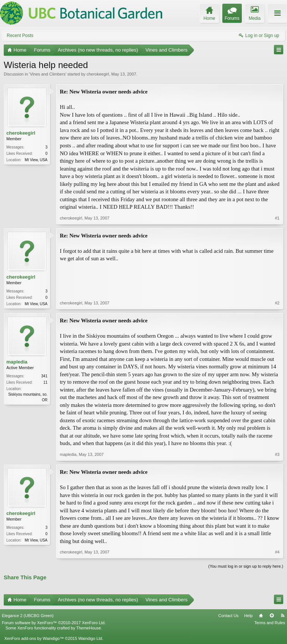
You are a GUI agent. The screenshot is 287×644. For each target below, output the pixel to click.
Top (272, 616)
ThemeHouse (89, 628)
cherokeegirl (98, 74)
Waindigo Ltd (90, 638)
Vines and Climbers (48, 74)
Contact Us (228, 616)
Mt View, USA (36, 160)
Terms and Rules (270, 623)
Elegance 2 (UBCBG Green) (28, 616)
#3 (277, 454)
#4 (277, 552)
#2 (277, 303)
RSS (283, 616)
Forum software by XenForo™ (54, 623)
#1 (277, 218)
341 (44, 376)
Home (261, 616)
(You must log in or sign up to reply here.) (246, 566)
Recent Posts (20, 36)
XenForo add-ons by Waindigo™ (34, 638)
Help (248, 616)
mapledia (17, 362)
